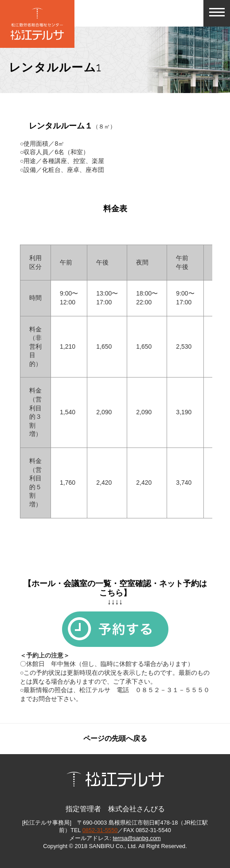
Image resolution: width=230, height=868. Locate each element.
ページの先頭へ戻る (115, 738)
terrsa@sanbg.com (136, 838)
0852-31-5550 (100, 830)
